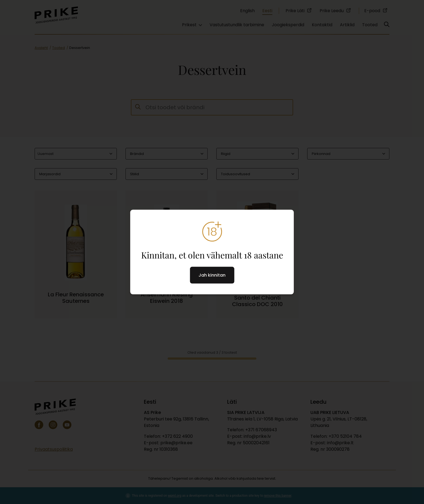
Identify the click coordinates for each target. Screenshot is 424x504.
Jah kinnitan (212, 275)
